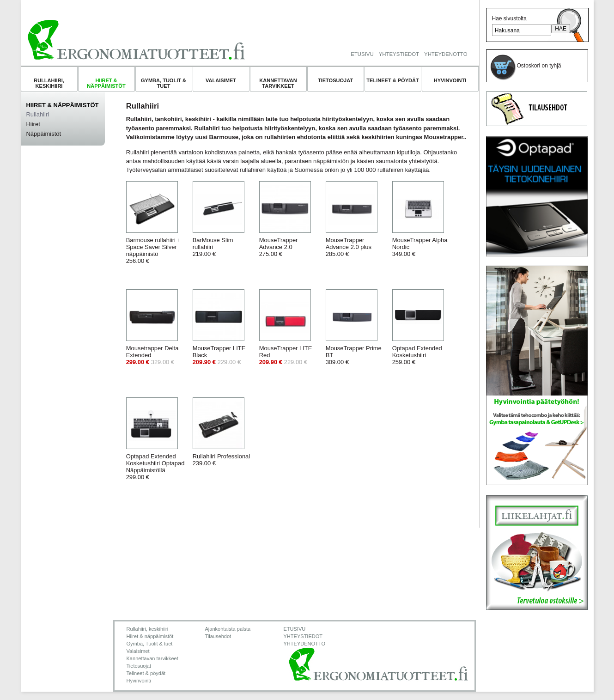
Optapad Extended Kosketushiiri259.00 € (417, 355)
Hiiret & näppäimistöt (106, 83)
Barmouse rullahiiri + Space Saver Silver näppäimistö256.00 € (153, 250)
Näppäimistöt (44, 134)
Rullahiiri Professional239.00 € (222, 460)
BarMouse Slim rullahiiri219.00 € (213, 247)
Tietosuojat (335, 80)
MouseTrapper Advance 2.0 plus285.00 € (349, 247)
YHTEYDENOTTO (446, 54)
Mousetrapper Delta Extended (152, 355)
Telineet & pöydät (392, 80)
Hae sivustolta (509, 18)
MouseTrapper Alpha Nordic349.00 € (420, 247)
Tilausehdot (218, 636)
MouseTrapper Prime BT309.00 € (354, 355)
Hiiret (33, 124)
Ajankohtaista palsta (228, 629)
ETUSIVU (362, 54)
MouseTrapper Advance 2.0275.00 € (279, 247)
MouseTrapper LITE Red (286, 355)
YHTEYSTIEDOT (399, 54)
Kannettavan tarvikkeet (278, 83)
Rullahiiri (38, 114)
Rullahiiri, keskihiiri (49, 83)
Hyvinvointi (450, 80)
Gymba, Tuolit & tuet (164, 83)
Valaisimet (221, 80)
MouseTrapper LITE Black (219, 355)
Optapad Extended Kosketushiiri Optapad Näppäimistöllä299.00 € (155, 467)
